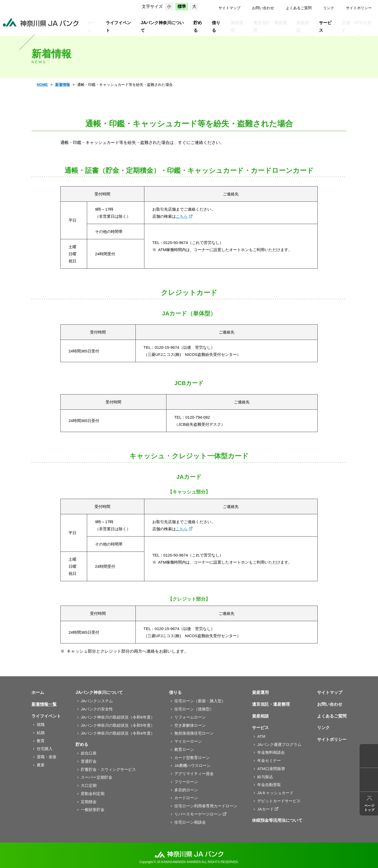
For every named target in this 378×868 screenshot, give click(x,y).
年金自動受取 (269, 785)
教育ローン (184, 749)
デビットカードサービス (279, 801)
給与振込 (265, 777)
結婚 (41, 733)
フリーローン (186, 782)
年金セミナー (269, 760)
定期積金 (89, 802)
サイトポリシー (359, 8)
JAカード (266, 809)
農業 (41, 765)
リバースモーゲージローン (198, 814)
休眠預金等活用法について (277, 820)
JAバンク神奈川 (41, 22)
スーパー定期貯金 (97, 777)
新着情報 (62, 85)
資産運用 (237, 27)
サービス (325, 27)
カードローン (186, 798)
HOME (42, 85)
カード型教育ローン (192, 758)
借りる (216, 27)
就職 (41, 724)
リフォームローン (190, 717)
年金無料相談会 (271, 752)
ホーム (91, 27)
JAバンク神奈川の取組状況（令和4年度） (118, 733)
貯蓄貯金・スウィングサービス (108, 769)
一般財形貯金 (93, 810)
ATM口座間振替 (271, 769)
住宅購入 (45, 749)
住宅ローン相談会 (190, 822)
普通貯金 (89, 761)
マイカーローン (188, 741)
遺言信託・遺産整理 (270, 27)
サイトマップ (229, 8)
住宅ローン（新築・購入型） (200, 701)
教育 (41, 741)
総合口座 (89, 753)
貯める (198, 27)
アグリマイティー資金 (194, 774)
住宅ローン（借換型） (194, 709)
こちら (182, 216)
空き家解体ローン (190, 725)
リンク (329, 8)
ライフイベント (118, 27)
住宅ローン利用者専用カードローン (206, 806)
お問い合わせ (263, 8)
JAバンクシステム (97, 701)
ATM (261, 736)
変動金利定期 (93, 794)
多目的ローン (186, 790)
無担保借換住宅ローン (194, 733)
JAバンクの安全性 (97, 709)
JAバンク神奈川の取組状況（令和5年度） (118, 725)
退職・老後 (47, 757)
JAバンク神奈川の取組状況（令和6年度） (118, 717)
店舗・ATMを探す (356, 27)
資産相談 (303, 27)
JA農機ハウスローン (192, 765)
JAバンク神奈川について (162, 27)
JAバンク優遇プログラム (279, 744)
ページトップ (369, 804)
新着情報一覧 (44, 704)
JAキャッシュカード (275, 793)
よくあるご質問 (299, 8)
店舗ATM (369, 756)
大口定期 (89, 785)
